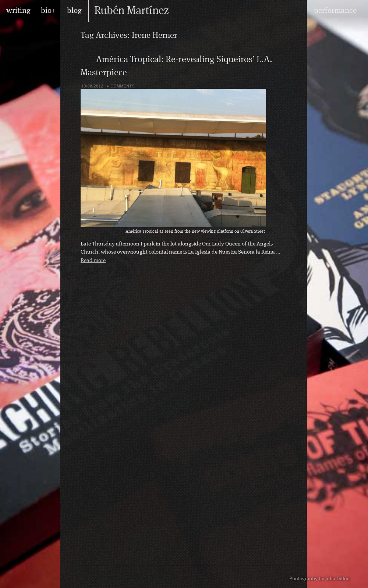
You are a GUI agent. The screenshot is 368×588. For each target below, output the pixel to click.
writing (18, 11)
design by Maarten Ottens (268, 577)
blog (74, 11)
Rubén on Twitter (113, 577)
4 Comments (121, 86)
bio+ (48, 11)
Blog (86, 59)
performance (335, 11)
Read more (93, 261)
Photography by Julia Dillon (319, 579)
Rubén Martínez (132, 11)
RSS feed (91, 577)
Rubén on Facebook (102, 577)
